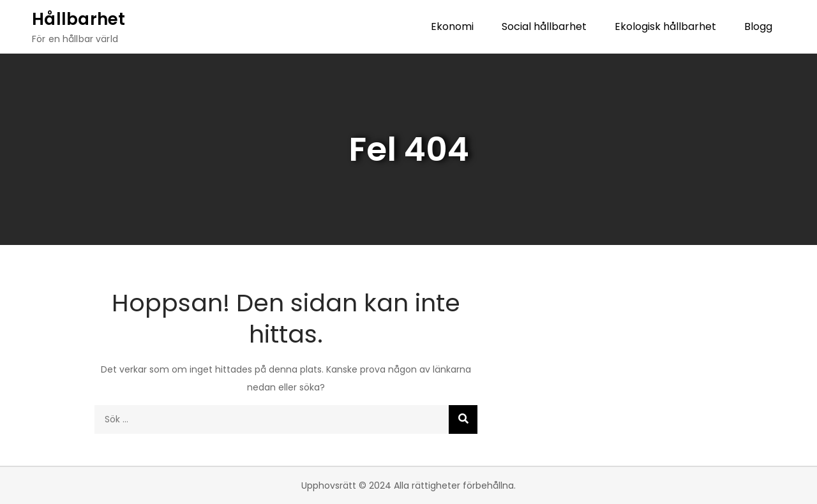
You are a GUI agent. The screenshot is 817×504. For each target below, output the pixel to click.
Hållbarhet (79, 19)
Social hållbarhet (544, 26)
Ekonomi (452, 26)
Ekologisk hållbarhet (665, 26)
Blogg (758, 26)
